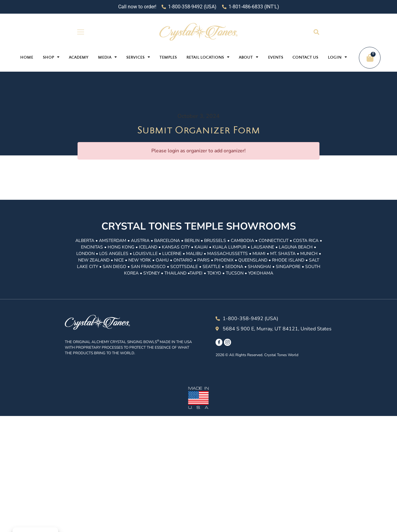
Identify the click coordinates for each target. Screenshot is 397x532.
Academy (79, 58)
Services (138, 57)
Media (107, 57)
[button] (316, 32)
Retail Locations (208, 57)
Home (27, 58)
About (249, 57)
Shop (51, 57)
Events (276, 58)
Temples (168, 58)
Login (337, 57)
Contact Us (305, 58)
